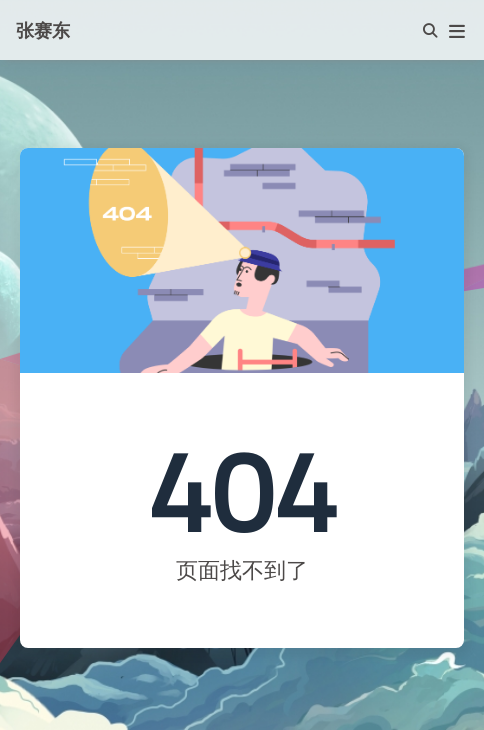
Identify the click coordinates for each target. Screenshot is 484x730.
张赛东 (43, 30)
